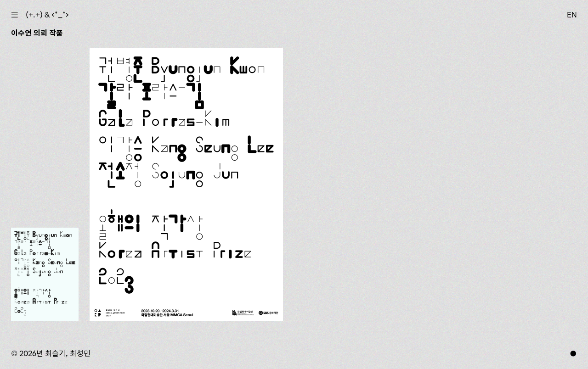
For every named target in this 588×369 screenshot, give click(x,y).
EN (572, 15)
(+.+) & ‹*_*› (47, 15)
